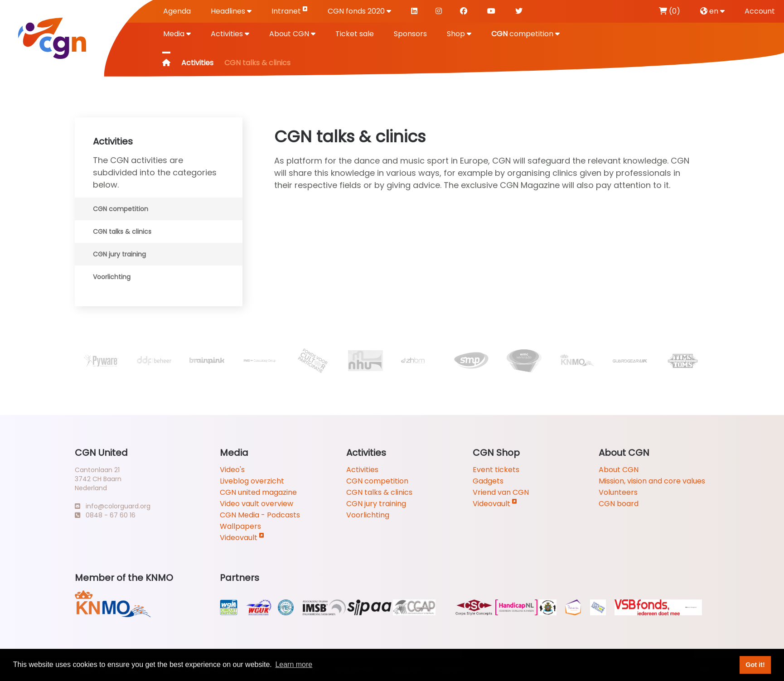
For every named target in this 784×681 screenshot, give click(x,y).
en (712, 11)
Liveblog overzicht (252, 481)
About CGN (292, 34)
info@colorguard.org (113, 506)
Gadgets (488, 481)
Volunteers (618, 492)
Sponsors (410, 34)
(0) (670, 11)
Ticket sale (355, 34)
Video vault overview (256, 504)
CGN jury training (119, 254)
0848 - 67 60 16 (105, 515)
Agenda (177, 11)
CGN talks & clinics (122, 232)
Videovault (242, 538)
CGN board (619, 504)
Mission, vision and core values (652, 481)
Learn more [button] (294, 664)
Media (177, 34)
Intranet (290, 11)
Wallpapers (240, 526)
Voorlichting (112, 277)
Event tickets (496, 470)
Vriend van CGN (501, 492)
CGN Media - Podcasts (260, 515)
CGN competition (121, 209)
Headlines (231, 11)
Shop (459, 34)
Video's (232, 470)
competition (525, 34)
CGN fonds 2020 (359, 11)
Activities (230, 34)
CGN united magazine (258, 492)
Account (760, 11)
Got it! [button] (755, 665)
